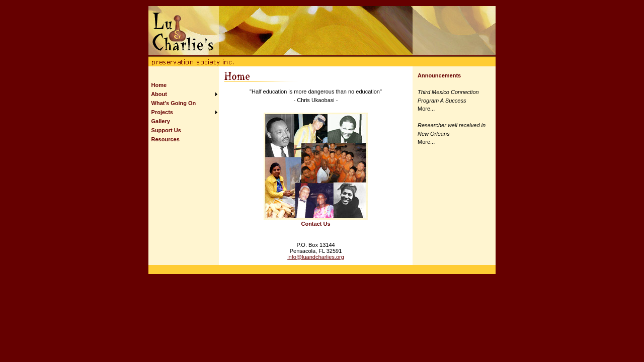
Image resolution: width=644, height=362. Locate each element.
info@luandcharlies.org (316, 257)
